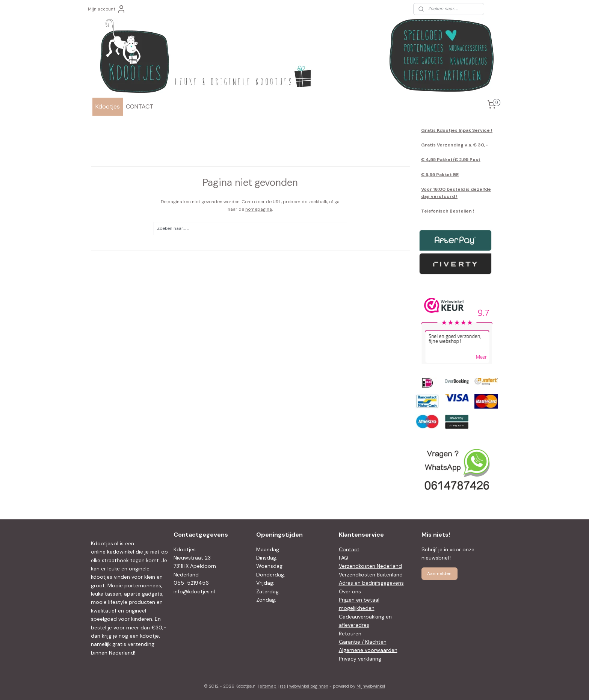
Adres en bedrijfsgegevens (371, 583)
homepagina (259, 209)
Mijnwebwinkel (371, 686)
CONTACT (140, 106)
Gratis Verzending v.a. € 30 (453, 145)
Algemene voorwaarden (368, 650)
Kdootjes (108, 106)
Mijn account (107, 9)
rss (283, 686)
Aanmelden (439, 573)
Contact (349, 549)
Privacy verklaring (360, 659)
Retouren (350, 634)
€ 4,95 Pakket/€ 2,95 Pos (450, 160)
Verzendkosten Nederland (370, 566)
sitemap (268, 686)
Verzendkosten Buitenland (371, 575)
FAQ (344, 558)
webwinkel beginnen (309, 686)
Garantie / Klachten (363, 642)
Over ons (350, 591)
